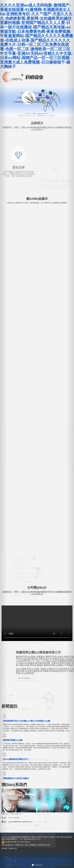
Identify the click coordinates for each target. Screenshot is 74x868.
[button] (4, 434)
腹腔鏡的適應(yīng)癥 (13, 740)
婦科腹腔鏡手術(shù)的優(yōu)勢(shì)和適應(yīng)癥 (27, 721)
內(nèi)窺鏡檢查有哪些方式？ (16, 759)
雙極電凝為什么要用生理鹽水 (16, 778)
